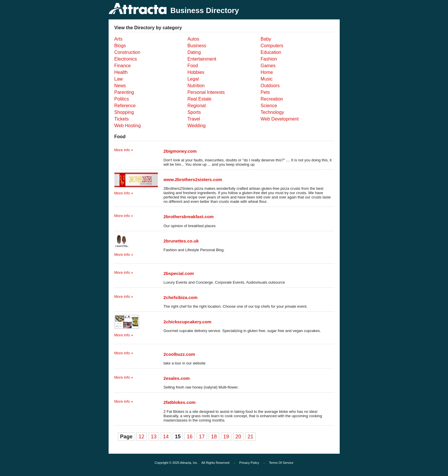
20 (238, 437)
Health (121, 72)
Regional (196, 106)
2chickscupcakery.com (188, 322)
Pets (265, 92)
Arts (118, 39)
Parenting (124, 92)
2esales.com (177, 378)
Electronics (126, 59)
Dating (194, 52)
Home (267, 72)
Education (271, 52)
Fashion (269, 59)
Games (268, 66)
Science (269, 106)
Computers (272, 46)
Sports (194, 112)
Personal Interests (206, 92)
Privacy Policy (249, 463)
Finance (123, 66)
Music (267, 79)
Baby (266, 39)
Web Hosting (128, 126)
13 (154, 437)
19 (226, 437)
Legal (193, 79)
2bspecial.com (179, 273)
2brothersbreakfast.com (189, 217)
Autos (193, 39)
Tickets (122, 119)
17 (202, 437)
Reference (125, 106)
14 (166, 437)
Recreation (272, 99)
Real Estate (199, 99)
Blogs (120, 46)
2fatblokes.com (180, 402)
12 (142, 437)
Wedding (196, 126)
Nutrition (196, 86)
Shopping (124, 112)
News (120, 86)
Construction (127, 52)
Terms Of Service (281, 463)
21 (250, 437)
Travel (194, 119)
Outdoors (270, 86)
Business (197, 46)
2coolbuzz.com (179, 354)
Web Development (280, 119)
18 (214, 437)
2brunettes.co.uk (181, 241)
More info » (124, 150)
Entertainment (202, 59)
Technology (272, 112)
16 (190, 437)
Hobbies (196, 72)
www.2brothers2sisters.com (193, 179)
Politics (122, 99)
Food (193, 66)
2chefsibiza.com (181, 297)
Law (119, 79)
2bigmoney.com (180, 151)
